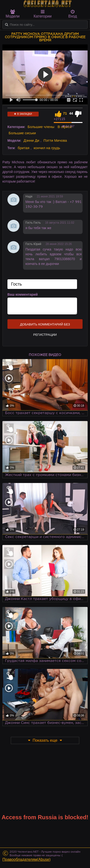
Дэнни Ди (31, 140)
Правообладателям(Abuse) (27, 859)
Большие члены (41, 127)
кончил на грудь (47, 148)
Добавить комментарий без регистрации (45, 326)
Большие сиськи (22, 133)
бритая (24, 148)
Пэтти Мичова (55, 140)
